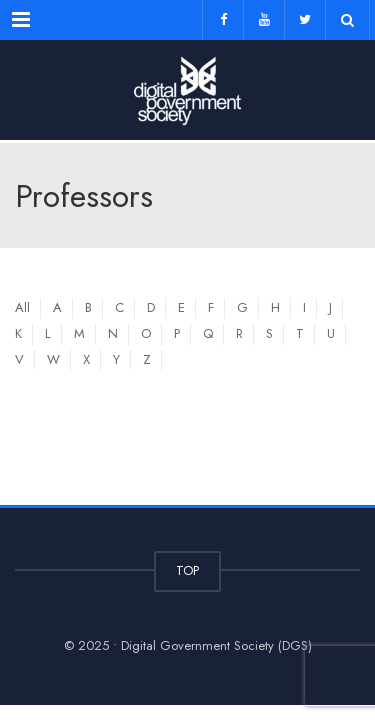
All (22, 307)
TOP (187, 570)
